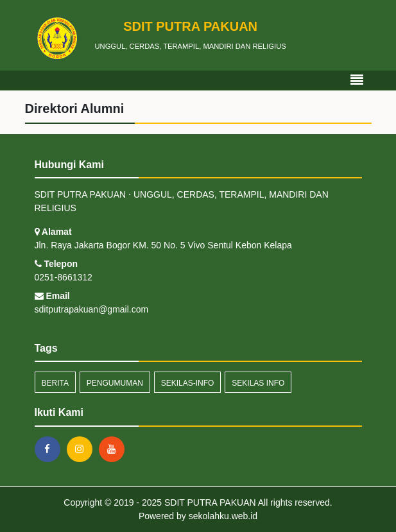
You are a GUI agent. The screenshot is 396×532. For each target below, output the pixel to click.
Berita (55, 383)
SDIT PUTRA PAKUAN (209, 502)
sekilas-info (188, 383)
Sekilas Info (258, 383)
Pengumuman (115, 383)
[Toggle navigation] (357, 80)
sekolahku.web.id (223, 516)
